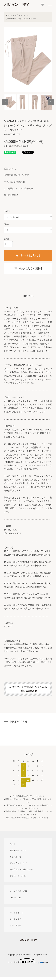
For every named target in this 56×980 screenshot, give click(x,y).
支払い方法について (18, 863)
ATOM (18, 898)
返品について (10, 169)
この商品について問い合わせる (18, 188)
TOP (8, 15)
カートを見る (16, 919)
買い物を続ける (11, 195)
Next (51, 102)
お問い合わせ (16, 925)
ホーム (13, 844)
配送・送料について (18, 850)
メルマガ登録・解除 (18, 891)
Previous (5, 102)
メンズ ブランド (19, 15)
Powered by (28, 961)
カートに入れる (28, 255)
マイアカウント (17, 913)
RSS (12, 898)
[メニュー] (50, 5)
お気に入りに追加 (28, 268)
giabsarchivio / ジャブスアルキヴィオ (21, 19)
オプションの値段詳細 (14, 182)
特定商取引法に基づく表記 (16, 175)
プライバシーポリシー (19, 876)
